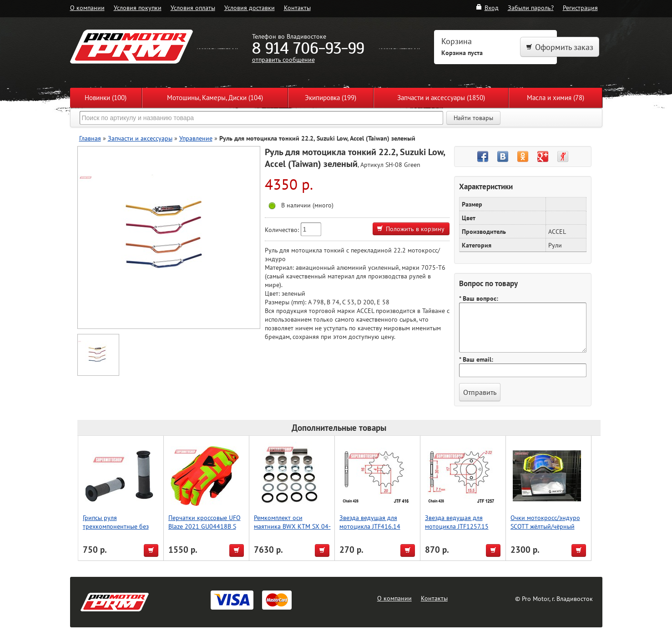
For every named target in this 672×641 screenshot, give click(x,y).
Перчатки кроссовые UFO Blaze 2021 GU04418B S (205, 522)
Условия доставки (250, 8)
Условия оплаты (193, 8)
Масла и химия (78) (556, 98)
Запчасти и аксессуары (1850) (441, 98)
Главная (90, 138)
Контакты (297, 8)
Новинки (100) (106, 98)
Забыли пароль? (531, 8)
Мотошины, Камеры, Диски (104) (215, 98)
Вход (487, 8)
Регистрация (580, 8)
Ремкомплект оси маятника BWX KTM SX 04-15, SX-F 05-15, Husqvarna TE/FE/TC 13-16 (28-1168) (292, 530)
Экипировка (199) (331, 98)
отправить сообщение (283, 59)
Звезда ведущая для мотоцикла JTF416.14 (370, 522)
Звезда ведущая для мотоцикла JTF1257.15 (457, 522)
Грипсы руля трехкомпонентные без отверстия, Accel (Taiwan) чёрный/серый (118, 530)
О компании (87, 8)
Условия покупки (138, 8)
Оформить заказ (560, 47)
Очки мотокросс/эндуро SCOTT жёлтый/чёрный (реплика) (545, 526)
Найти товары (473, 118)
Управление (196, 138)
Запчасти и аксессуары (140, 138)
